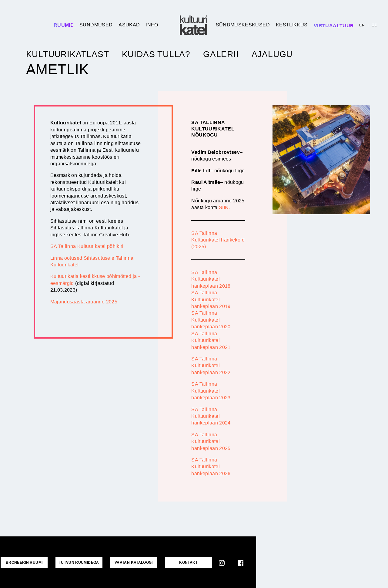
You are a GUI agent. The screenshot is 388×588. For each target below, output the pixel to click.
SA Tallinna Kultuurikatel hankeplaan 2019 (211, 299)
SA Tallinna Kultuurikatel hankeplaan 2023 (211, 391)
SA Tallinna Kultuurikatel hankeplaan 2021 (211, 340)
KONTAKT (183, 562)
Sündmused (96, 25)
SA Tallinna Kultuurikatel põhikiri (87, 246)
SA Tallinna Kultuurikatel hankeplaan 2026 (211, 467)
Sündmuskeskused (243, 25)
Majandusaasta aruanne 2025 (84, 302)
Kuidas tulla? (156, 54)
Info (152, 25)
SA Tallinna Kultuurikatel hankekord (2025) (218, 240)
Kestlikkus (292, 25)
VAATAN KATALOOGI (130, 562)
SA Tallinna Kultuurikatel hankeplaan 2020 (211, 320)
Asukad (129, 25)
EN (362, 25)
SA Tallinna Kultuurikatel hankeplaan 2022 (211, 366)
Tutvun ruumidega (76, 562)
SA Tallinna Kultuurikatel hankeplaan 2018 (211, 279)
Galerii (221, 54)
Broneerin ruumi (23, 562)
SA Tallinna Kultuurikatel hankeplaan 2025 (211, 441)
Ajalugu (272, 54)
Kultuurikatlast (68, 54)
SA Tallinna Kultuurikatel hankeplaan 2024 (211, 416)
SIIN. (224, 207)
